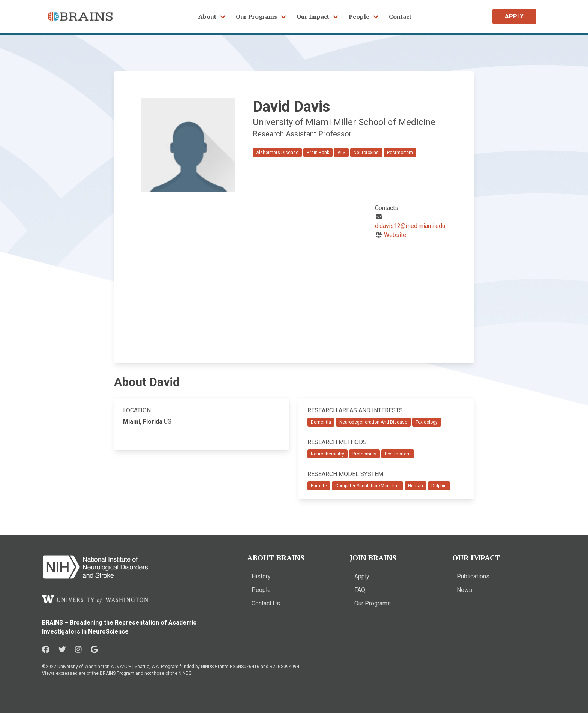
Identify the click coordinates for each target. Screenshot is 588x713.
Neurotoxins (366, 153)
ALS (341, 153)
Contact (400, 16)
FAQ (360, 590)
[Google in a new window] (94, 650)
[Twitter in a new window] (62, 650)
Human (415, 486)
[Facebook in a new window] (46, 650)
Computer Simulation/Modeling (367, 486)
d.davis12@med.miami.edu (410, 226)
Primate (319, 486)
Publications (473, 576)
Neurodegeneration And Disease (373, 422)
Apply (362, 576)
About (207, 16)
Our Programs (256, 16)
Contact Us (266, 603)
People (359, 16)
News (464, 590)
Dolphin (439, 486)
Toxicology (427, 422)
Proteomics (364, 454)
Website (395, 235)
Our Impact (313, 16)
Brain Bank (318, 153)
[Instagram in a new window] (78, 650)
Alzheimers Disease (277, 153)
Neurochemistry (328, 454)
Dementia (321, 422)
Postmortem (400, 153)
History (261, 576)
